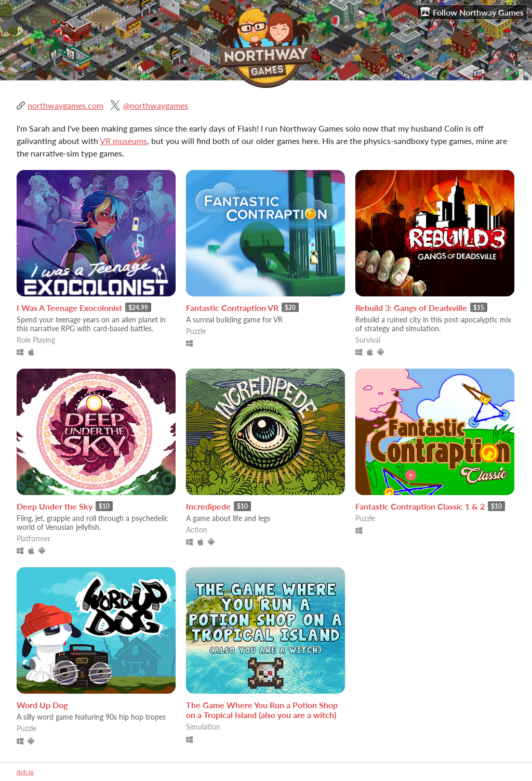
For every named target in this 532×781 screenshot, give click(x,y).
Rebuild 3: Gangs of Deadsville (411, 308)
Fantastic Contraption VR (232, 308)
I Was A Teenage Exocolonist (69, 308)
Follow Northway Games (472, 12)
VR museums (123, 141)
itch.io (25, 772)
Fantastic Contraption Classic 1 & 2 (420, 506)
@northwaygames (156, 105)
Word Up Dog (42, 705)
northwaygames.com (65, 105)
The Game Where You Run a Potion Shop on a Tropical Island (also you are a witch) (262, 710)
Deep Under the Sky (55, 506)
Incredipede (208, 506)
